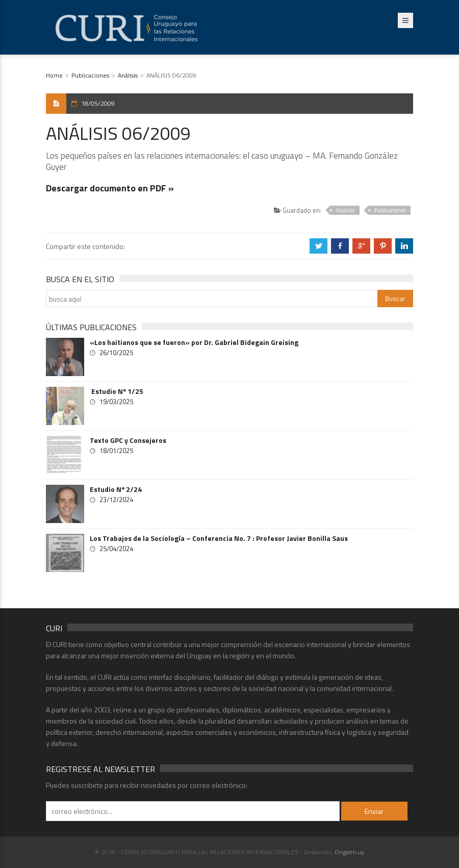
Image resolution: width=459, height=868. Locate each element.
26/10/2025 (116, 353)
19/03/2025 (116, 402)
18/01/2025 (116, 451)
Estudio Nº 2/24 (116, 489)
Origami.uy (349, 852)
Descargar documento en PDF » (110, 188)
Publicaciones (90, 75)
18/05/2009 (98, 103)
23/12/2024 (116, 500)
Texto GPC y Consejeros (128, 440)
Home (54, 75)
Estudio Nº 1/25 (117, 391)
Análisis (128, 75)
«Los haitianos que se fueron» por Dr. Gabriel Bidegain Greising (194, 342)
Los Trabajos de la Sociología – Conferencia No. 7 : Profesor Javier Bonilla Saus (219, 538)
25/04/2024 (116, 549)
